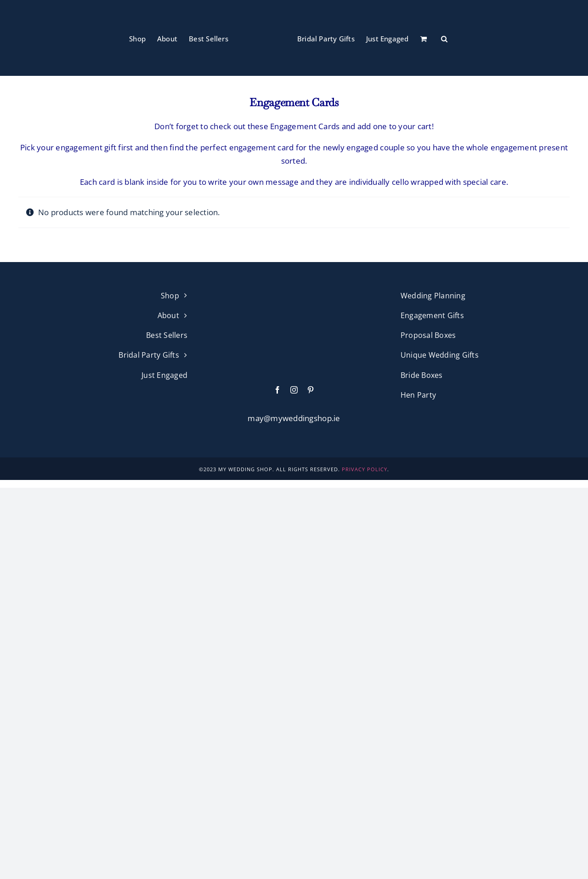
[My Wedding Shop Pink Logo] (294, 294)
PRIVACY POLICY (365, 469)
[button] (444, 38)
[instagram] (294, 390)
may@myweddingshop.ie (294, 418)
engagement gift (86, 147)
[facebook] (277, 390)
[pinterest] (311, 390)
